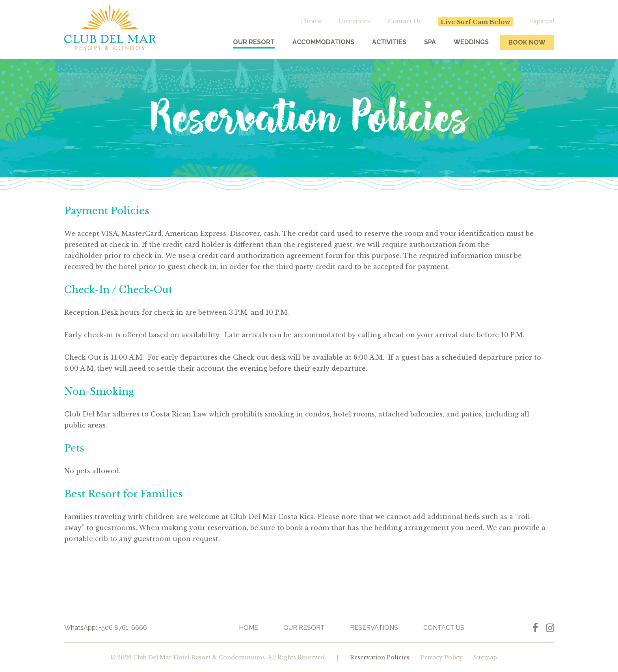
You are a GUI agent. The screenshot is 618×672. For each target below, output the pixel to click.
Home (249, 628)
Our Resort (254, 42)
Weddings (471, 42)
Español (542, 21)
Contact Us (404, 21)
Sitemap (485, 657)
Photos (311, 21)
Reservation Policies (380, 657)
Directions (355, 21)
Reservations (374, 628)
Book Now (527, 42)
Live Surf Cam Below (475, 22)
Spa (430, 42)
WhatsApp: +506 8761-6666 (106, 628)
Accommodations (323, 42)
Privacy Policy (441, 657)
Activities (389, 42)
